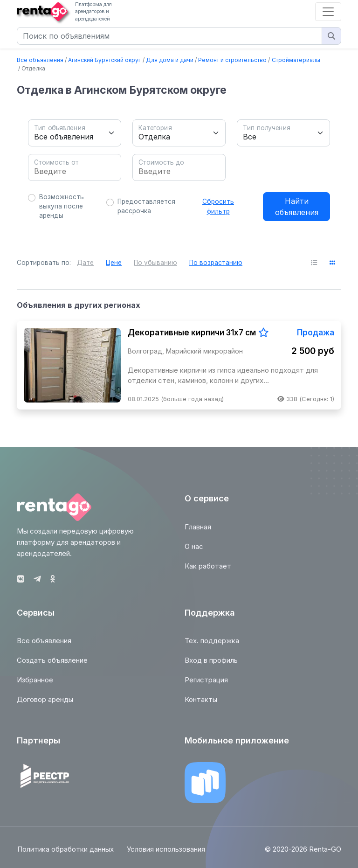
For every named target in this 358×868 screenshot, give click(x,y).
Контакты (201, 704)
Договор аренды (45, 704)
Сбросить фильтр (218, 206)
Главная (198, 531)
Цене (114, 263)
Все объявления (40, 60)
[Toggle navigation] (328, 12)
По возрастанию (216, 263)
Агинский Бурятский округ (104, 60)
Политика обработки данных (65, 853)
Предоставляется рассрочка (146, 206)
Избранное (35, 684)
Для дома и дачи (170, 60)
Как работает (208, 570)
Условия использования (166, 853)
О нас (194, 550)
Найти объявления (297, 207)
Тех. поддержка (212, 645)
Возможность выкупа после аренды (62, 206)
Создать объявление (52, 664)
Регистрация (206, 684)
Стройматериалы (296, 60)
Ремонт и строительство (232, 60)
